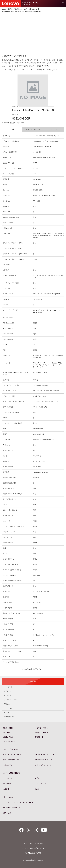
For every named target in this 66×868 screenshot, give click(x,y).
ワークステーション (10, 700)
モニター (6, 712)
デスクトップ (8, 695)
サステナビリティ (41, 728)
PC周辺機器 (8, 717)
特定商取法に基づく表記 (33, 853)
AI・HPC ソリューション (43, 765)
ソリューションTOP (11, 749)
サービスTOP (8, 797)
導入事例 (7, 732)
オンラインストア (10, 741)
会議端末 (6, 704)
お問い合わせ (8, 737)
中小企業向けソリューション (44, 760)
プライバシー (28, 843)
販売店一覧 (39, 737)
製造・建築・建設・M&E (11, 760)
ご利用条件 (39, 843)
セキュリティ (8, 765)
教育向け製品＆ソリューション (45, 754)
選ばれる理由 (8, 728)
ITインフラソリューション (12, 754)
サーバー (7, 708)
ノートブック (8, 687)
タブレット (7, 691)
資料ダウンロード (41, 732)
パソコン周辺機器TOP (12, 773)
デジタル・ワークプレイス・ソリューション (18, 802)
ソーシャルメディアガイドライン (33, 848)
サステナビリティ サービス (12, 808)
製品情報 (33, 681)
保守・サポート (8, 813)
